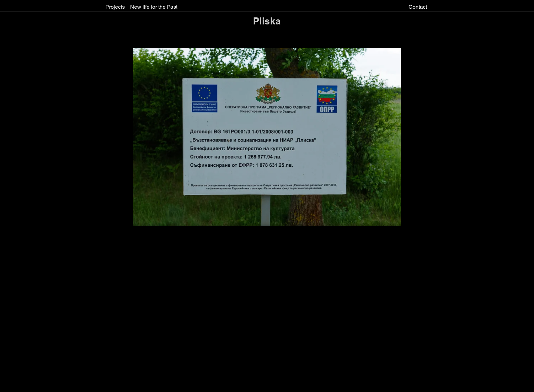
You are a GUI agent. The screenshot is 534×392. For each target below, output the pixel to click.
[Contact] (418, 7)
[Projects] (115, 7)
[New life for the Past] (154, 7)
